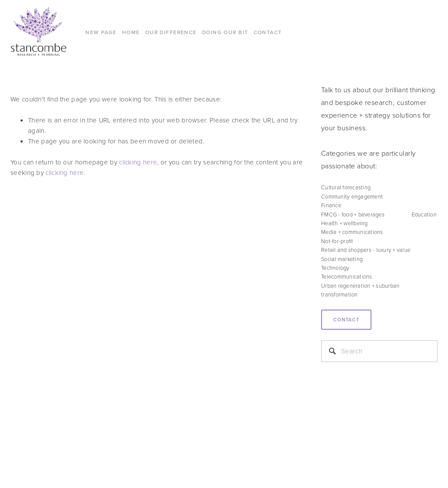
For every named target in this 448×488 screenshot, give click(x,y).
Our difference (171, 32)
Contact (346, 320)
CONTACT (268, 32)
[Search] (379, 351)
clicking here (138, 162)
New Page (101, 32)
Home (131, 32)
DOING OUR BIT (225, 32)
